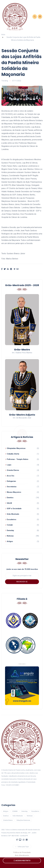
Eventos (10, 498)
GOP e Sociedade (14, 509)
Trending (5, 81)
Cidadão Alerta (13, 454)
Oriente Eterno (13, 470)
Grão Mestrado (13, 514)
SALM (9, 503)
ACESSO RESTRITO (22, 861)
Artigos (10, 541)
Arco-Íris (11, 476)
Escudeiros (11, 519)
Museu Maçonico (14, 492)
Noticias (10, 536)
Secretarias (12, 487)
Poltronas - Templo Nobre (18, 459)
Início (3, 35)
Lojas (9, 465)
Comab (10, 525)
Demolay (10, 530)
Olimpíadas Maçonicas (16, 448)
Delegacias (11, 481)
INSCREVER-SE (22, 582)
